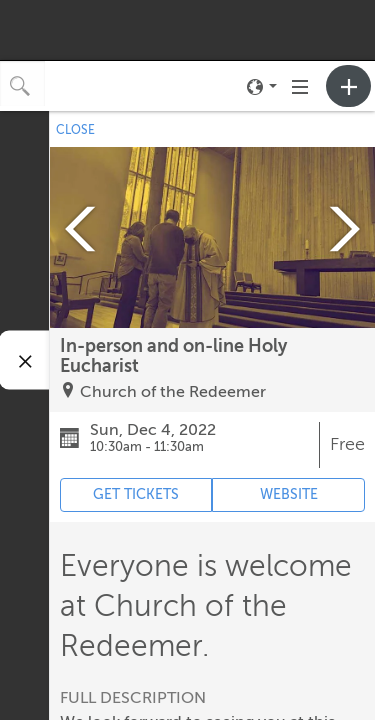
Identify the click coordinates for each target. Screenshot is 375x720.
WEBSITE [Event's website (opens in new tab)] (289, 494)
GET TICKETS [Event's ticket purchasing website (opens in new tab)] (136, 494)
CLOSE (75, 130)
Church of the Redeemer (173, 392)
